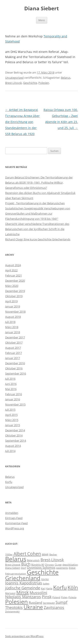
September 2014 (16, 441)
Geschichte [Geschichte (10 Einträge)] (43, 572)
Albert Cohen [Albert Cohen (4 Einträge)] (27, 554)
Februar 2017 (14, 353)
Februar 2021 (14, 275)
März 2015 (12, 420)
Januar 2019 (13, 306)
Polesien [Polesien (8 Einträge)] (17, 602)
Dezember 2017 (15, 337)
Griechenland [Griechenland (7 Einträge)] (23, 578)
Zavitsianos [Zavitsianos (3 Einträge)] (54, 607)
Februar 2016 (14, 394)
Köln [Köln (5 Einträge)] (73, 588)
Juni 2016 (11, 384)
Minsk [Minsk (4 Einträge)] (23, 592)
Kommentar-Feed (16, 523)
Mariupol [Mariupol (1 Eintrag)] (10, 593)
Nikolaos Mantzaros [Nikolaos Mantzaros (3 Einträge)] (23, 597)
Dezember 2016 (15, 363)
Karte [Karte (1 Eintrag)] (49, 589)
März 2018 (12, 327)
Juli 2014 (10, 451)
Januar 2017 (13, 358)
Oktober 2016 (14, 368)
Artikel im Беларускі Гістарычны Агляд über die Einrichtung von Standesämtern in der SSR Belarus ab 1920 (22, 122)
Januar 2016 (13, 399)
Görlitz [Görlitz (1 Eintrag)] (45, 579)
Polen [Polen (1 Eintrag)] (64, 597)
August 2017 (13, 348)
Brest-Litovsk (14, 83)
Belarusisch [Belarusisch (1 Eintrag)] (33, 560)
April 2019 (11, 301)
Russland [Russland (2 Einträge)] (35, 603)
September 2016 (16, 373)
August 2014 (13, 446)
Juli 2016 (10, 379)
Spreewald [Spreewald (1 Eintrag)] (49, 603)
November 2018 (15, 312)
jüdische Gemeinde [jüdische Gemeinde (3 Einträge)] (23, 588)
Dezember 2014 (15, 430)
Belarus (66, 78)
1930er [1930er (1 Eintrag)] (9, 555)
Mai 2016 (11, 389)
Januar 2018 (13, 332)
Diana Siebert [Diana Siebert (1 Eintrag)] (13, 568)
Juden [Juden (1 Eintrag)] (46, 584)
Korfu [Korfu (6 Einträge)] (60, 587)
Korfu (9, 482)
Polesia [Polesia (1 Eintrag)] (72, 597)
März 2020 (12, 286)
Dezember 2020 (15, 281)
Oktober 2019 (14, 296)
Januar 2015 (13, 425)
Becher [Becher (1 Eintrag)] (53, 555)
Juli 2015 (10, 410)
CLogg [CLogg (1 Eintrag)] (58, 565)
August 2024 (13, 265)
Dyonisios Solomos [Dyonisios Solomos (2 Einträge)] (41, 567)
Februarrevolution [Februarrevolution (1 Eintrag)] (16, 574)
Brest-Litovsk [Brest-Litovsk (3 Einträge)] (52, 560)
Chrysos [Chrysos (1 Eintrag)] (49, 565)
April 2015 (11, 415)
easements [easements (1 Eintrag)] (62, 568)
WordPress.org (15, 528)
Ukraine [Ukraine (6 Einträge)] (33, 607)
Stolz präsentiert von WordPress (24, 636)
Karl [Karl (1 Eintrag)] (43, 589)
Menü (42, 20)
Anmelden (12, 513)
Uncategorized (14, 78)
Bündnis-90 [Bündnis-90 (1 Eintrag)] (38, 565)
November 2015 (15, 404)
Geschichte (30, 83)
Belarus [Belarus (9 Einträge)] (16, 559)
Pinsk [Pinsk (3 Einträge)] (47, 597)
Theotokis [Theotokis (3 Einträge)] (14, 607)
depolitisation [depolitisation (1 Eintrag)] (70, 565)
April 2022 (11, 270)
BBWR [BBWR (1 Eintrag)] (45, 555)
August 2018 (13, 317)
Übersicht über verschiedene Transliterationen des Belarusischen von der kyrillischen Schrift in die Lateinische (37, 229)
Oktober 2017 (14, 343)
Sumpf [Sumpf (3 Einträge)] (61, 602)
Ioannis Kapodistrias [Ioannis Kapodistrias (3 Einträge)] (24, 583)
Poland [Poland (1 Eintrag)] (56, 597)
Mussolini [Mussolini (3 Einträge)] (38, 593)
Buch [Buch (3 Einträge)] (26, 564)
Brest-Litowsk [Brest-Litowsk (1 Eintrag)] (13, 565)
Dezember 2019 (15, 291)
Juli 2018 (10, 322)
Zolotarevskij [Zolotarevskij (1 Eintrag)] (12, 612)
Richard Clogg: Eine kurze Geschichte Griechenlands (38, 239)
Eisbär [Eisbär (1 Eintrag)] (72, 568)
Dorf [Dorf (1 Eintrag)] (24, 568)
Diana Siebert (41, 8)
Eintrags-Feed (14, 518)
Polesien (44, 83)
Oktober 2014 (14, 435)
